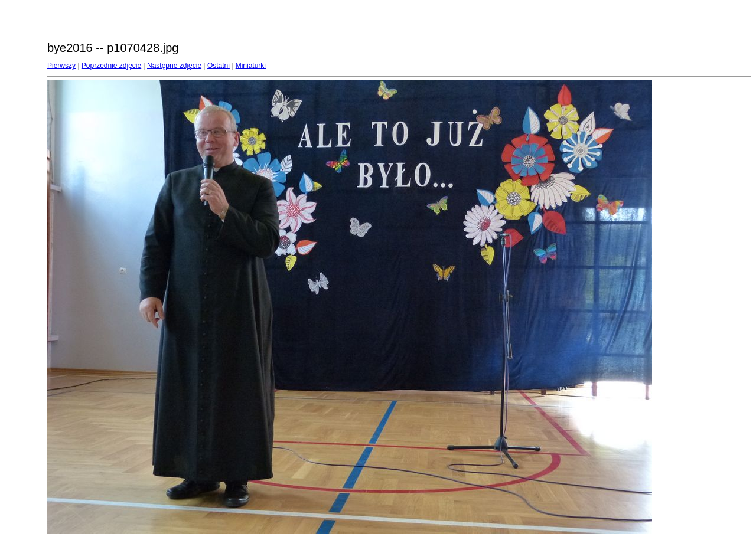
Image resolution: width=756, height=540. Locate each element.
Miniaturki (251, 66)
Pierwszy (61, 66)
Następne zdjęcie (174, 66)
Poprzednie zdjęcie (111, 66)
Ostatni (219, 66)
